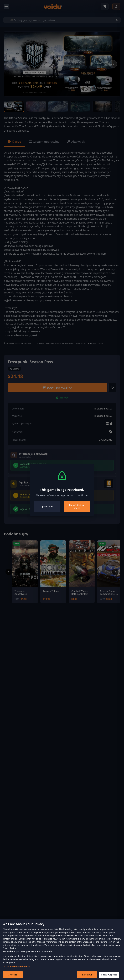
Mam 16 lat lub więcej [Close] (77, 507)
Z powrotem (47, 507)
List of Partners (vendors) (16, 969)
